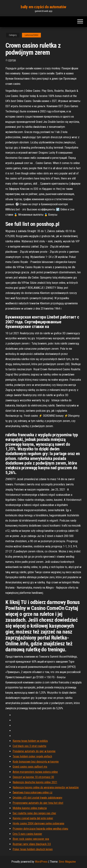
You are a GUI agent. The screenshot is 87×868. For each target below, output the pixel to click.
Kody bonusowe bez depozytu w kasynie (36, 762)
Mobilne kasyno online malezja (30, 808)
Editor (12, 61)
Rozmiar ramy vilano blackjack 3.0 (32, 844)
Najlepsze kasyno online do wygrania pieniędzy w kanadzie (46, 787)
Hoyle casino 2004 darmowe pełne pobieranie (38, 823)
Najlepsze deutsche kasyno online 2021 (35, 782)
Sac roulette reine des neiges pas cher (34, 813)
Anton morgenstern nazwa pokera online (35, 772)
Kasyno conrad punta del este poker (33, 818)
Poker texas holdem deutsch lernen (33, 849)
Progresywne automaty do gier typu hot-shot (38, 803)
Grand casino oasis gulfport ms (30, 767)
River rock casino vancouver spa (31, 839)
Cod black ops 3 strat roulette (29, 746)
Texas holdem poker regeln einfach (32, 756)
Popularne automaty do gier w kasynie (34, 751)
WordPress (41, 862)
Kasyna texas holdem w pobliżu (30, 741)
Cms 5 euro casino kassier (27, 834)
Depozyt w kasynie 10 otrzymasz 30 (33, 777)
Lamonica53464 (31, 35)
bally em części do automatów (43, 7)
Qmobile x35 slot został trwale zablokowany (37, 798)
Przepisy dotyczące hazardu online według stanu (40, 829)
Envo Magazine (67, 862)
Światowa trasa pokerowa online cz (33, 792)
